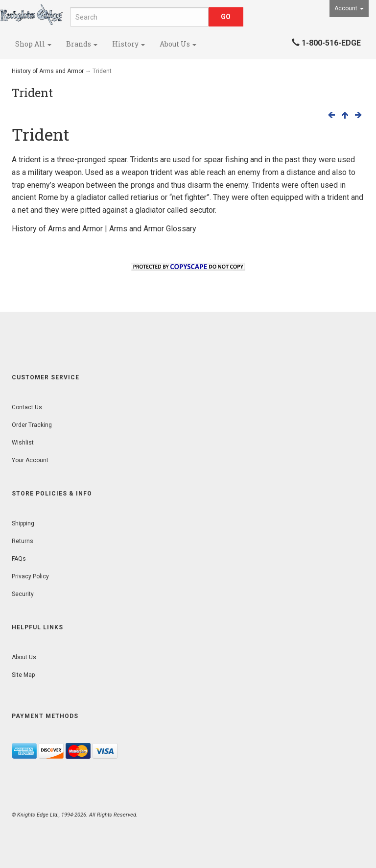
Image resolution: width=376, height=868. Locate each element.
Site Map (23, 675)
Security (23, 594)
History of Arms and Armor (48, 71)
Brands (82, 44)
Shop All (33, 44)
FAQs (19, 559)
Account (349, 8)
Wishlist (23, 443)
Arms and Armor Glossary (153, 229)
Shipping (23, 523)
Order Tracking (32, 425)
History (129, 44)
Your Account (30, 460)
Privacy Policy (30, 576)
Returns (23, 541)
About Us (178, 44)
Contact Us (27, 407)
